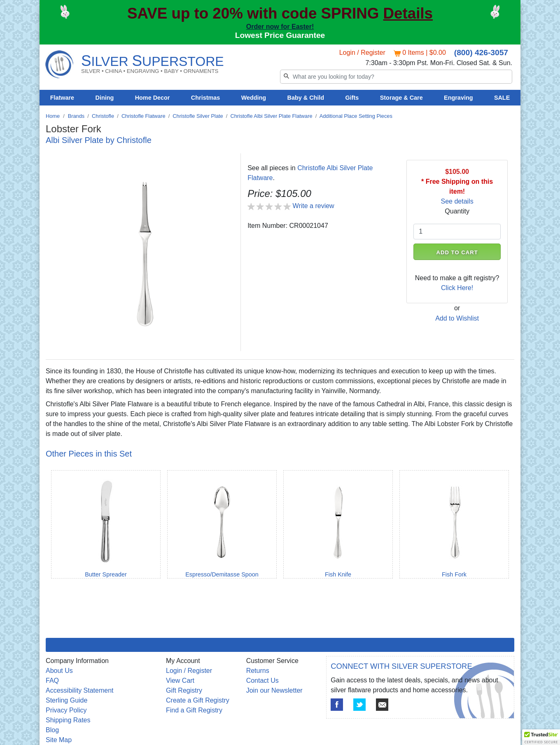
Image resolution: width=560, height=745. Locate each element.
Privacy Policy (66, 710)
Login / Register (362, 53)
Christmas (205, 98)
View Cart (180, 681)
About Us (59, 671)
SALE (502, 98)
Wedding (254, 98)
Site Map (59, 740)
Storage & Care (401, 98)
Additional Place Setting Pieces (356, 116)
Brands (76, 116)
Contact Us (262, 681)
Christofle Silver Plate (198, 116)
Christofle (103, 116)
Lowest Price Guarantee (280, 35)
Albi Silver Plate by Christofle (99, 140)
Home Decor (153, 98)
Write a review (314, 206)
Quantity (457, 211)
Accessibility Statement (80, 690)
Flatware (62, 98)
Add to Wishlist (457, 318)
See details (457, 201)
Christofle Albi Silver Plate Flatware (271, 116)
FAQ (52, 681)
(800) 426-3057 (481, 53)
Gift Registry (184, 690)
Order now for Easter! (280, 27)
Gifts (352, 98)
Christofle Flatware (143, 116)
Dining (105, 98)
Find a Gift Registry (194, 710)
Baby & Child (306, 98)
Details (408, 13)
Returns (258, 671)
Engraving (458, 98)
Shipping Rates (68, 720)
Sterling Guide (66, 700)
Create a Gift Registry (198, 700)
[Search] (396, 77)
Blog (52, 730)
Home (53, 116)
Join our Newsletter (274, 690)
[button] (541, 737)
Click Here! (457, 288)
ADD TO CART (457, 252)
